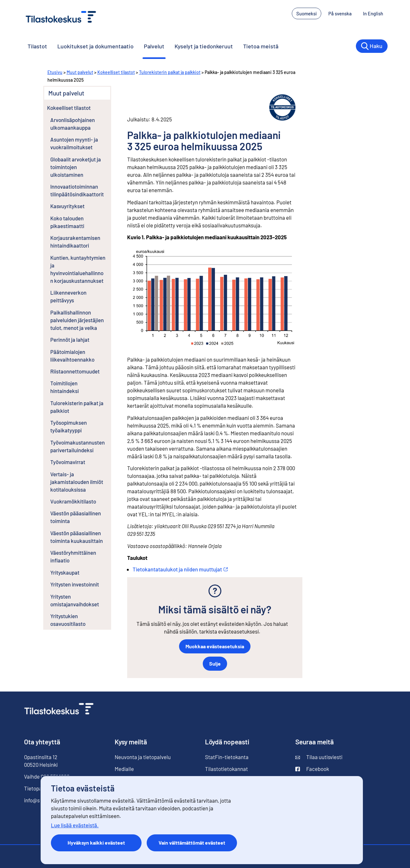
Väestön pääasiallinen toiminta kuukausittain (77, 537)
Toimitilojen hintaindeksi (65, 387)
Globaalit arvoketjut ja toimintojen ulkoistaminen (76, 167)
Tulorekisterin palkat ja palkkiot (170, 72)
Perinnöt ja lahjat (70, 340)
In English (375, 13)
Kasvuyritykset (67, 206)
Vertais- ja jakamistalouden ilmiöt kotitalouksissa (77, 482)
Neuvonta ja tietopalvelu (143, 757)
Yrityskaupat (65, 572)
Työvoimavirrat (68, 462)
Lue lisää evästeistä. (75, 825)
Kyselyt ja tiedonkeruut (204, 46)
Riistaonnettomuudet (75, 371)
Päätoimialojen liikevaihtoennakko (72, 356)
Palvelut (154, 46)
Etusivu (55, 72)
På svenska (342, 13)
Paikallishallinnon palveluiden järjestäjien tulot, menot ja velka (77, 320)
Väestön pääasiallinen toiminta (76, 517)
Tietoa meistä (261, 46)
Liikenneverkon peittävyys (68, 296)
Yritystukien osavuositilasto (68, 620)
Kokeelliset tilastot (116, 72)
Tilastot (37, 46)
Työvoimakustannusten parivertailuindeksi (78, 446)
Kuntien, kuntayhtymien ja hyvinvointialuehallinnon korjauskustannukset (78, 269)
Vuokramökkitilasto (73, 501)
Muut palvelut (80, 72)
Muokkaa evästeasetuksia (215, 646)
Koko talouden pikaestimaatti (67, 222)
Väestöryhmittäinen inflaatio (73, 556)
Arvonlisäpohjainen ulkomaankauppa (73, 124)
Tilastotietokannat (226, 769)
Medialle (124, 769)
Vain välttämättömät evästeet (192, 843)
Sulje (215, 663)
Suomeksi (307, 13)
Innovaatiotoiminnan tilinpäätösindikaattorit (77, 190)
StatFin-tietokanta (227, 757)
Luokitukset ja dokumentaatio (95, 46)
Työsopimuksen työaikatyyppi (69, 426)
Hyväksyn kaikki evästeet (96, 843)
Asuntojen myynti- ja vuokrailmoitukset (74, 143)
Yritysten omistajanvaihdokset (75, 600)
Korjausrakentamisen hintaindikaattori (75, 242)
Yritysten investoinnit (75, 584)
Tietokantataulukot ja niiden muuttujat (180, 569)
